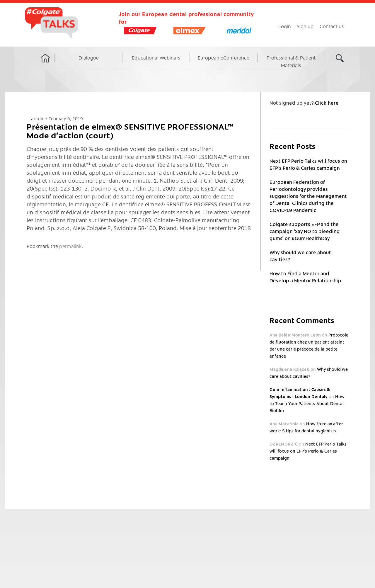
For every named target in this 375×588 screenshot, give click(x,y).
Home (45, 64)
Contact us (332, 26)
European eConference (224, 57)
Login (285, 26)
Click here (327, 103)
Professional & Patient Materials (291, 61)
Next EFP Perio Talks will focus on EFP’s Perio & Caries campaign (308, 451)
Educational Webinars (156, 57)
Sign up (305, 26)
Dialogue (89, 57)
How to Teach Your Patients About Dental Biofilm (307, 403)
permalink (70, 246)
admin (38, 118)
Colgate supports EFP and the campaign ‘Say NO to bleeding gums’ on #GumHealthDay (305, 231)
